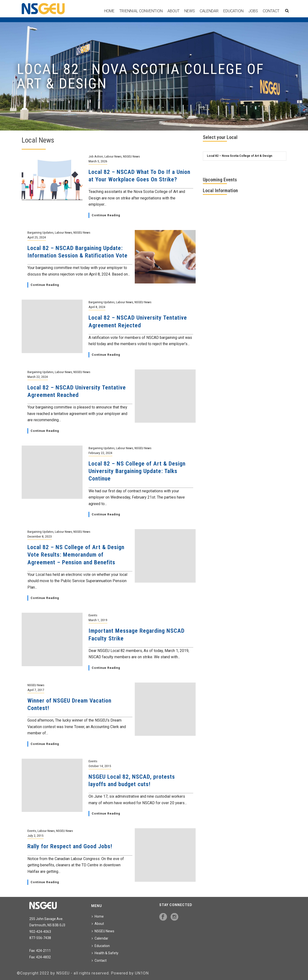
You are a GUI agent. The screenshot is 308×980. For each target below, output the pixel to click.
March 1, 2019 (98, 620)
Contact (271, 11)
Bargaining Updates (40, 232)
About (173, 11)
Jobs (253, 11)
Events (93, 615)
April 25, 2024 (37, 237)
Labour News (113, 156)
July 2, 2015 (35, 835)
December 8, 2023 (40, 536)
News (190, 11)
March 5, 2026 (98, 161)
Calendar (209, 11)
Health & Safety (105, 953)
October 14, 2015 (100, 766)
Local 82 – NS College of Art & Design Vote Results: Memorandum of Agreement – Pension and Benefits (76, 555)
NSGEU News (131, 156)
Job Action (96, 156)
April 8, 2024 (97, 307)
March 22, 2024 (38, 377)
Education (233, 11)
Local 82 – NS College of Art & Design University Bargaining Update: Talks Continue (137, 471)
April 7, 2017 (36, 690)
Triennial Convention (141, 11)
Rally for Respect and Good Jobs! (70, 846)
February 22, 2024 (100, 453)
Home (109, 11)
